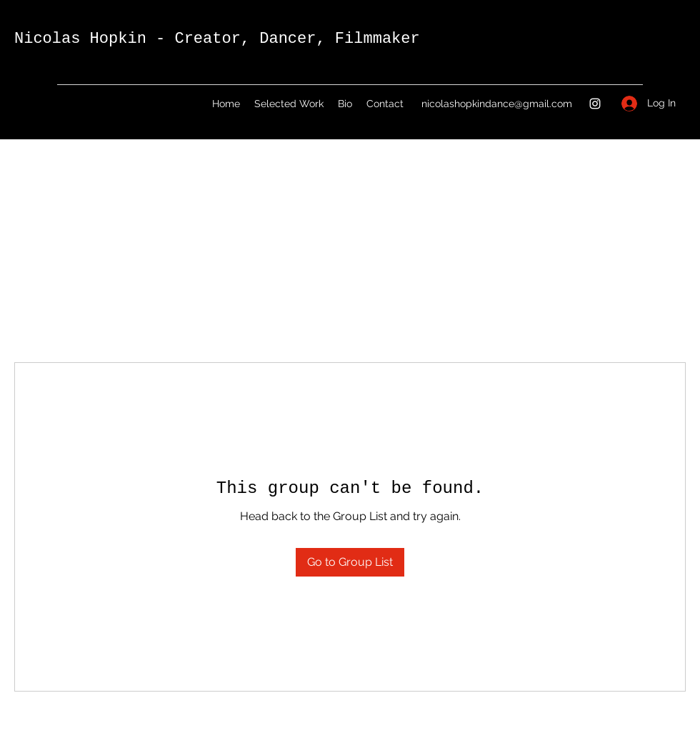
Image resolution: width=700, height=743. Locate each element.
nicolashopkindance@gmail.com (497, 104)
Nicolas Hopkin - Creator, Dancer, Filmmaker (217, 39)
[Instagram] (595, 104)
